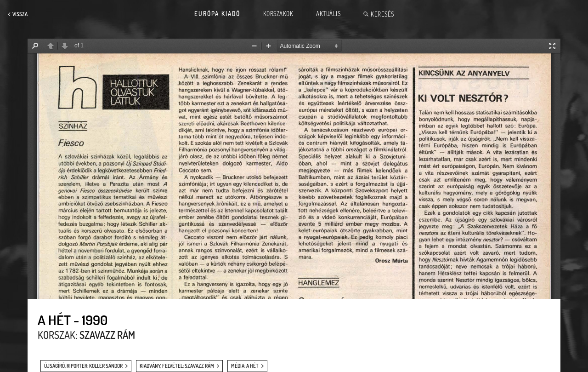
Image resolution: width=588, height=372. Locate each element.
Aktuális (328, 14)
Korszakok (278, 14)
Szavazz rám (107, 335)
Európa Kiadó (217, 14)
